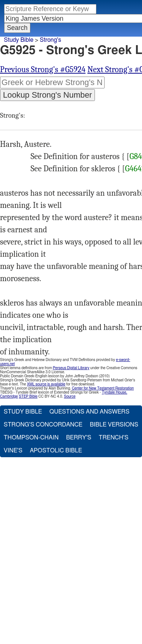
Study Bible (19, 40)
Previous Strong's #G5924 (43, 70)
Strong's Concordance (43, 425)
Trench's (113, 438)
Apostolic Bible (56, 451)
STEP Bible (28, 397)
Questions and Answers (89, 412)
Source (70, 397)
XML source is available (46, 384)
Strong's (50, 40)
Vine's (13, 451)
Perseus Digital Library (71, 368)
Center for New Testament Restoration (103, 388)
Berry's (79, 438)
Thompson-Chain (31, 438)
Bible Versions (114, 425)
